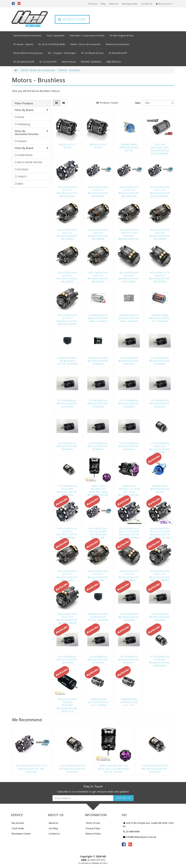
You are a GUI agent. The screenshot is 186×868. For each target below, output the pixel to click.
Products (93, 4)
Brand (21, 117)
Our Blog (53, 828)
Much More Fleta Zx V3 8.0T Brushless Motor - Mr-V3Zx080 (129, 276)
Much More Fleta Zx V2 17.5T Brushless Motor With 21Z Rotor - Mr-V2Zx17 (160, 191)
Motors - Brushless (70, 70)
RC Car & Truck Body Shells (52, 44)
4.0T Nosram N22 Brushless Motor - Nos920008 (67, 660)
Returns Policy (93, 834)
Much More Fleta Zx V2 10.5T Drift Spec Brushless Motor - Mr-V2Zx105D (98, 532)
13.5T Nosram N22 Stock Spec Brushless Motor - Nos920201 (160, 447)
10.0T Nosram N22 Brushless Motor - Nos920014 (129, 446)
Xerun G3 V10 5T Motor (67, 146)
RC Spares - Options (23, 44)
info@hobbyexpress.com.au (139, 837)
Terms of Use (93, 823)
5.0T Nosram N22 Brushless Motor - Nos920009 (160, 404)
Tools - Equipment (55, 36)
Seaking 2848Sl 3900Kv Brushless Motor (129, 148)
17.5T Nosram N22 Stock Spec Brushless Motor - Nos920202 (67, 489)
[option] (31, 750)
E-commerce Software (89, 863)
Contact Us (147, 4)
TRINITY (22, 177)
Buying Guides (130, 4)
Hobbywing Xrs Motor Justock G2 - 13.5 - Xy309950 (98, 702)
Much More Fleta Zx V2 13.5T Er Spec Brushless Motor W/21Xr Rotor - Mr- (160, 532)
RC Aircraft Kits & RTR (24, 62)
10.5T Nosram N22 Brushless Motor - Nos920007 (129, 404)
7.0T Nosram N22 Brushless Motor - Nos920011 (129, 660)
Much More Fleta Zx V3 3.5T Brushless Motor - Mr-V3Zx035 (67, 233)
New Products (69, 62)
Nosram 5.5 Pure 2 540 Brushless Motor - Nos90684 (98, 617)
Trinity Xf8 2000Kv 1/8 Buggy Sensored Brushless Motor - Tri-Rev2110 (67, 703)
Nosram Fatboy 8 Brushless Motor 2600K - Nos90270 (129, 318)
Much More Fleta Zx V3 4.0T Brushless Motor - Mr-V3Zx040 (98, 233)
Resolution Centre (21, 834)
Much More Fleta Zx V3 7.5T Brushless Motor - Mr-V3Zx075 (129, 575)
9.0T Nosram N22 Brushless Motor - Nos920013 (98, 446)
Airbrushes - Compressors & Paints (87, 36)
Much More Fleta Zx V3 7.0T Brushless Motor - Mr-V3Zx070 (98, 276)
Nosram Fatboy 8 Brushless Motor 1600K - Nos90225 (98, 318)
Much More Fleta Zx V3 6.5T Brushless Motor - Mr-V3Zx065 (67, 276)
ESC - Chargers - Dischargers (62, 53)
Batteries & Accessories (118, 44)
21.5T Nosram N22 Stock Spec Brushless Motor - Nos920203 (160, 660)
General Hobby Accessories (27, 36)
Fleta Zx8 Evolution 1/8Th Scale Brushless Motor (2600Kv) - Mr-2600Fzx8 (160, 148)
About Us (114, 4)
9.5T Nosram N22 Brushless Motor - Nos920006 (98, 404)
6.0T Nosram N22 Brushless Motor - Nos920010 (98, 660)
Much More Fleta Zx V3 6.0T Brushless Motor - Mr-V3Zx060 (98, 575)
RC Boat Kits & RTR (118, 53)
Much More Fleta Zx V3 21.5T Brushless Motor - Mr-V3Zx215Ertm (67, 319)
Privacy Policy (93, 828)
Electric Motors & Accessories (28, 53)
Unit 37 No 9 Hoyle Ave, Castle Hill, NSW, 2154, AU (148, 825)
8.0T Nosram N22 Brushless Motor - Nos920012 (67, 446)
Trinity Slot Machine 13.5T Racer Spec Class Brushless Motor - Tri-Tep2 (98, 489)
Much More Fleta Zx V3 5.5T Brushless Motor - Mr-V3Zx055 (67, 575)
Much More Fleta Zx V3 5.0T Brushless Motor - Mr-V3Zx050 (160, 233)
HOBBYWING (25, 155)
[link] (124, 844)
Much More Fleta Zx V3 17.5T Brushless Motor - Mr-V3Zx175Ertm (67, 617)
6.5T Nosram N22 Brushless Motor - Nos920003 (129, 617)
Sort (138, 103)
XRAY (20, 184)
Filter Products (24, 103)
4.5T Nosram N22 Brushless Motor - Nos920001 (129, 361)
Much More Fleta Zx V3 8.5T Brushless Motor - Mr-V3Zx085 (160, 276)
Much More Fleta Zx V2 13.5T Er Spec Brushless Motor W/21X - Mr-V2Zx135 (129, 532)
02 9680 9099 (131, 831)
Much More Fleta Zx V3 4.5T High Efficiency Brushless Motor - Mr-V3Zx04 (129, 233)
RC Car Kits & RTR (48, 62)
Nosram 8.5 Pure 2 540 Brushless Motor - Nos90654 (67, 361)
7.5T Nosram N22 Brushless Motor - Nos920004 (160, 617)
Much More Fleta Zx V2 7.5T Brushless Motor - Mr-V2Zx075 (98, 191)
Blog (103, 4)
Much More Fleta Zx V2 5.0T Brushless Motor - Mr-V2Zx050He (67, 191)
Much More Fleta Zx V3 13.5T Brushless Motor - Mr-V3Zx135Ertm (160, 575)
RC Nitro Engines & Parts (122, 36)
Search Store (72, 19)
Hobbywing (24, 124)
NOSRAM (23, 169)
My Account (18, 823)
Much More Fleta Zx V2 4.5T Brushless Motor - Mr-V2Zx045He (67, 532)
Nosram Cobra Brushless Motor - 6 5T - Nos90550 (160, 318)
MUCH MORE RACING (30, 162)
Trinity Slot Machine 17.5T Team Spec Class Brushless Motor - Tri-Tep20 (129, 489)
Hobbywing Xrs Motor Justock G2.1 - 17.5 (129, 702)
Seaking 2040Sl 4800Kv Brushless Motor (160, 489)
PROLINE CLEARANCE (91, 62)
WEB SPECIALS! (114, 62)
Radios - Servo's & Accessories (85, 44)
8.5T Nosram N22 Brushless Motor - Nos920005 (67, 404)
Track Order (18, 828)
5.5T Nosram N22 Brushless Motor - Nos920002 (160, 361)
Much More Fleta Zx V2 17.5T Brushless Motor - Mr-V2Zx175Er (129, 191)
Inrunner (22, 141)
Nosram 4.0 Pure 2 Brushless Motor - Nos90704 (98, 361)
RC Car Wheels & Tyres (92, 53)
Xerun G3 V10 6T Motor (98, 146)
